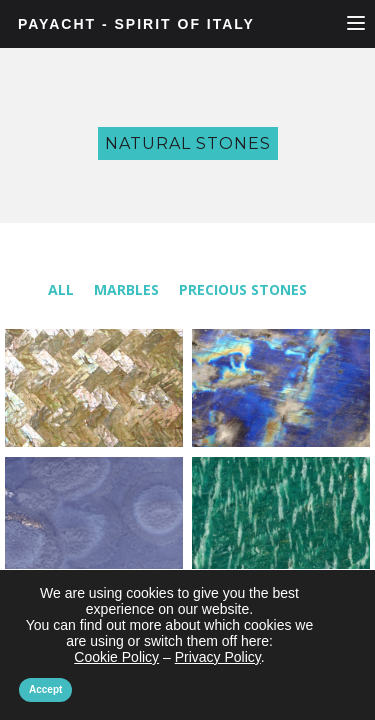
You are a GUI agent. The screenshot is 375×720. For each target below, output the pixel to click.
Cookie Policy (118, 656)
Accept (47, 690)
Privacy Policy (217, 656)
